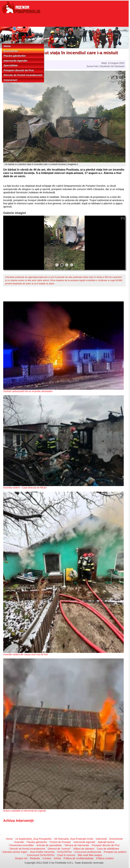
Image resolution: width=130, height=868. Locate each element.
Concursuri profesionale (88, 852)
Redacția (35, 858)
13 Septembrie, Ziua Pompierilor (33, 839)
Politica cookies (105, 858)
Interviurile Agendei (15, 61)
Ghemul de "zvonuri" (59, 849)
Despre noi (21, 858)
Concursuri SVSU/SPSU (41, 855)
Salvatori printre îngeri (15, 852)
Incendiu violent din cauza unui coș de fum (26, 654)
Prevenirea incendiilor (22, 845)
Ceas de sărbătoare (108, 849)
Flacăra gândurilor (15, 56)
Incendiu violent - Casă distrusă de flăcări (25, 488)
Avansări (19, 842)
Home (7, 46)
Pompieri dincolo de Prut (19, 70)
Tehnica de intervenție (77, 845)
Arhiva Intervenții (18, 821)
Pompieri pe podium (115, 852)
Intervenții (101, 839)
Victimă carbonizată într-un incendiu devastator (28, 391)
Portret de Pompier (60, 842)
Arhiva (57, 858)
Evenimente (11, 51)
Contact (47, 858)
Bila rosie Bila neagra (90, 855)
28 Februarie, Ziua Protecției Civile (74, 839)
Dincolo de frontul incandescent (23, 75)
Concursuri (10, 80)
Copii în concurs (66, 855)
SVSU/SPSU (65, 852)
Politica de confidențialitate (79, 858)
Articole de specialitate (49, 845)
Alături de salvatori (84, 849)
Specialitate (11, 65)
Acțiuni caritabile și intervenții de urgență (24, 811)
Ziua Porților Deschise (42, 852)
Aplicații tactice (106, 842)
